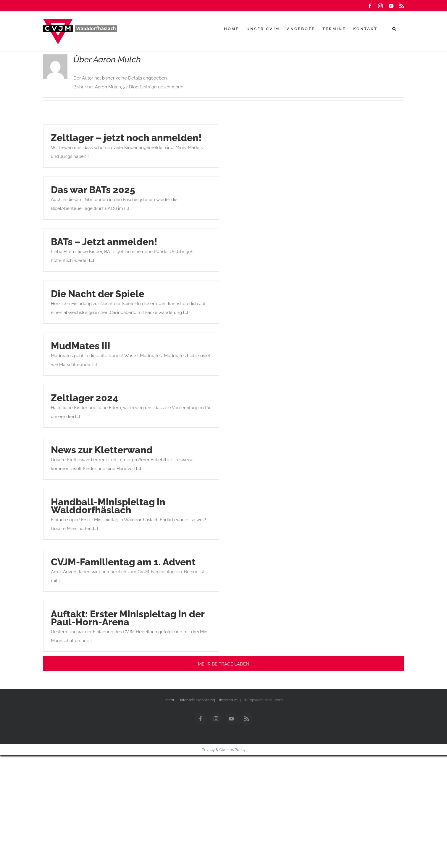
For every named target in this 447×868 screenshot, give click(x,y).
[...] (90, 156)
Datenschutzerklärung (197, 700)
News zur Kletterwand (102, 450)
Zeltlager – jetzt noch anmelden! (126, 138)
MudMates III (81, 346)
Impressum (228, 700)
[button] (394, 29)
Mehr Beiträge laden (224, 664)
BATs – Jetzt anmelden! (104, 242)
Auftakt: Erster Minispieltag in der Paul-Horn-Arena (128, 618)
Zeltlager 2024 (85, 398)
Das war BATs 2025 (93, 190)
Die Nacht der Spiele (98, 294)
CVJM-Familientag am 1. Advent (123, 562)
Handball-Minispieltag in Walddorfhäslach (108, 506)
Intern (169, 700)
